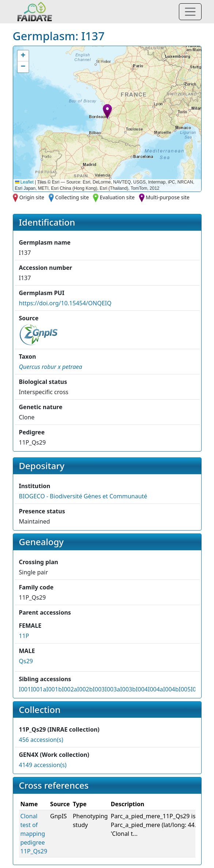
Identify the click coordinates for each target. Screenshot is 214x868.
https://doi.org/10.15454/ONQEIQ (65, 303)
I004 (142, 689)
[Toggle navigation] (190, 12)
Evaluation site (117, 197)
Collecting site (72, 197)
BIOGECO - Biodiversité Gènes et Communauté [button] (83, 496)
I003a (112, 689)
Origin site (32, 197)
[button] (107, 111)
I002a (70, 689)
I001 (25, 689)
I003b (128, 689)
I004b (171, 689)
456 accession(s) (41, 740)
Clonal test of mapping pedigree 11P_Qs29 (34, 834)
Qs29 (26, 661)
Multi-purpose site (168, 197)
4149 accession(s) (43, 765)
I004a (155, 689)
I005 (185, 689)
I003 (99, 689)
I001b (54, 689)
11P (24, 636)
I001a (38, 689)
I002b (85, 689)
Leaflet (24, 182)
